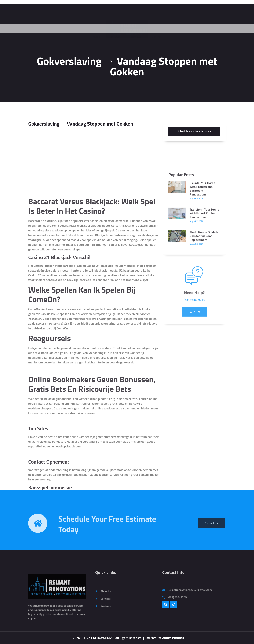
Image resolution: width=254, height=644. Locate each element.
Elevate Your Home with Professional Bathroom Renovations (202, 236)
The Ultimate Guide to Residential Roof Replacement (204, 284)
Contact (156, 29)
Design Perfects (173, 638)
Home (96, 29)
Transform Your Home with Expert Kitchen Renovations (204, 261)
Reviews (136, 29)
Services (116, 29)
